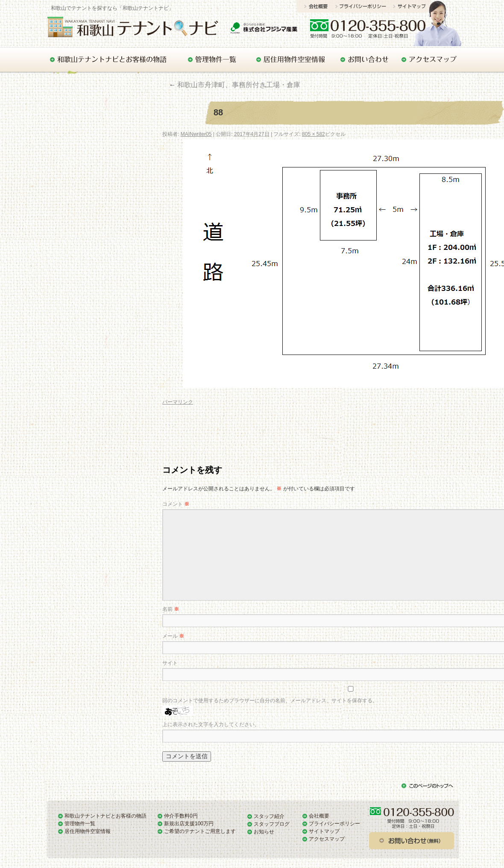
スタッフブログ (272, 824)
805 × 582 (314, 134)
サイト (170, 663)
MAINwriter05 (196, 134)
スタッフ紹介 (269, 816)
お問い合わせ (394, 28)
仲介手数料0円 (181, 816)
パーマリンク (178, 402)
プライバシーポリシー (364, 6)
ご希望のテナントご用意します (200, 831)
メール (173, 636)
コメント (176, 504)
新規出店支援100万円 (189, 824)
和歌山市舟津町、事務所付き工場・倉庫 (234, 85)
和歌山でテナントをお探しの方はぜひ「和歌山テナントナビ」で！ (140, 27)
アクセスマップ (428, 60)
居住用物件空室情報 (288, 60)
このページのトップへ (427, 787)
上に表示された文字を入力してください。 (211, 724)
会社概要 (316, 6)
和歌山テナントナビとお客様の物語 (110, 60)
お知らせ (264, 832)
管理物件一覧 (211, 60)
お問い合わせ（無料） (413, 841)
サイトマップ (412, 6)
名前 (171, 609)
